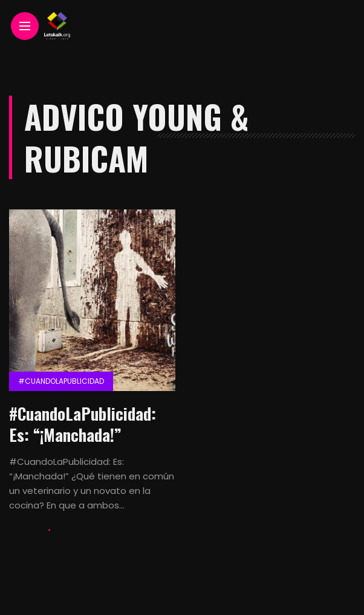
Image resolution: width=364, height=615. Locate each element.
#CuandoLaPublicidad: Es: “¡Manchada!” (83, 424)
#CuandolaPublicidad (61, 381)
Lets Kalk (27, 530)
